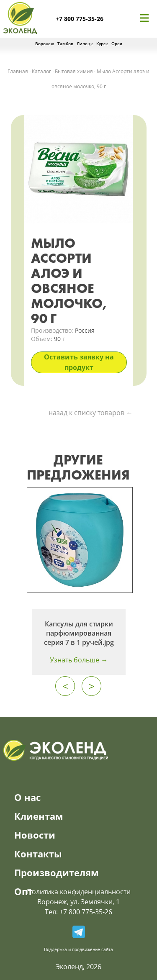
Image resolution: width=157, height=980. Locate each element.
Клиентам (39, 816)
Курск (102, 44)
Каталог (41, 71)
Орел (117, 44)
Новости (35, 835)
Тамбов (65, 44)
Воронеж (45, 44)
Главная (18, 71)
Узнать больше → (79, 660)
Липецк (85, 44)
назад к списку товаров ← (91, 413)
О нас (27, 797)
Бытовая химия (74, 71)
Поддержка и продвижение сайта (78, 949)
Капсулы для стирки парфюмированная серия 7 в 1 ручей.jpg (79, 633)
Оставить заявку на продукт (79, 362)
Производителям (57, 872)
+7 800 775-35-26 (80, 19)
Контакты (38, 854)
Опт (23, 891)
